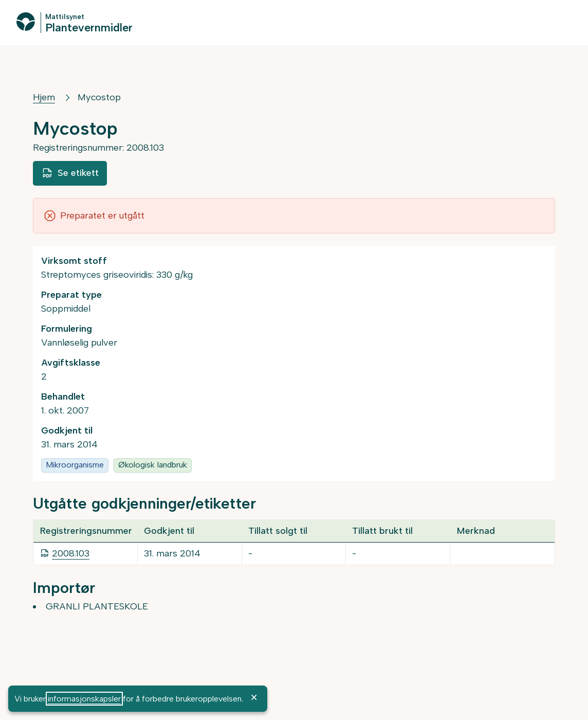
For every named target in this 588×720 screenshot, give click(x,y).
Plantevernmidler (89, 27)
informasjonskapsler (84, 699)
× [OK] (254, 697)
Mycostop (99, 97)
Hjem (44, 97)
